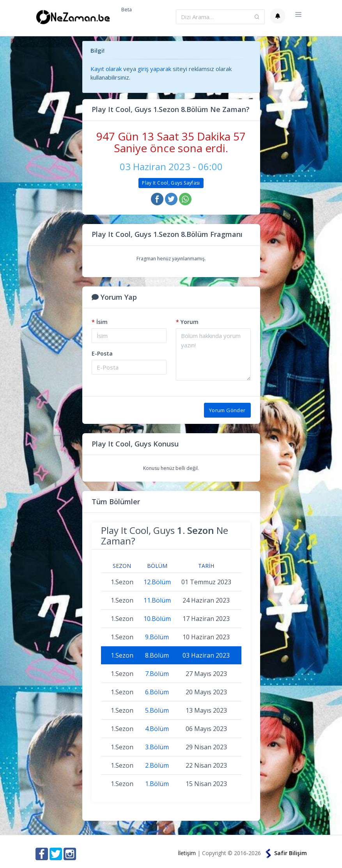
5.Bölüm (157, 710)
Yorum (187, 322)
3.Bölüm (157, 747)
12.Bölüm (157, 582)
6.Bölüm (157, 692)
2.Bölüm (157, 765)
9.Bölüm (157, 637)
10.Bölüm (157, 619)
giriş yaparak (154, 69)
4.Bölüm (157, 729)
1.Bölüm (157, 784)
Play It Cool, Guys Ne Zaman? (165, 535)
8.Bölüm (157, 655)
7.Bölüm (157, 674)
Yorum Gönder (227, 410)
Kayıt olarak (106, 69)
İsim (100, 322)
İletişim (187, 853)
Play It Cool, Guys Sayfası (171, 183)
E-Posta (102, 353)
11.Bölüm (157, 600)
